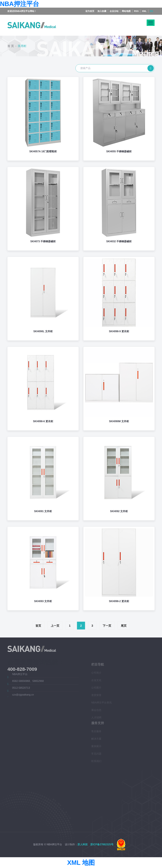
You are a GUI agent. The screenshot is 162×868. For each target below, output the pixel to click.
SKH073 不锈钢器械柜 (43, 241)
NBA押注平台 (20, 4)
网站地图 (126, 11)
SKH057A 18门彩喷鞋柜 (43, 151)
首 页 (11, 46)
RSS (136, 11)
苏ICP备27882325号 (102, 844)
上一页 (55, 626)
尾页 (124, 626)
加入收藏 (102, 11)
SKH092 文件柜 (119, 511)
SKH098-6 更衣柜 (43, 421)
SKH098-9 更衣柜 (119, 331)
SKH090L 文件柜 (43, 331)
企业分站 (114, 11)
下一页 (107, 626)
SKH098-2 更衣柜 (119, 601)
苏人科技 (83, 844)
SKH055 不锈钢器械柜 (119, 151)
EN (151, 11)
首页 (38, 626)
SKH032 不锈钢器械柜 (119, 241)
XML (144, 11)
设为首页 (90, 11)
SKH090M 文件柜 (119, 421)
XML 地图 (81, 863)
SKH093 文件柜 (43, 601)
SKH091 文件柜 (43, 511)
